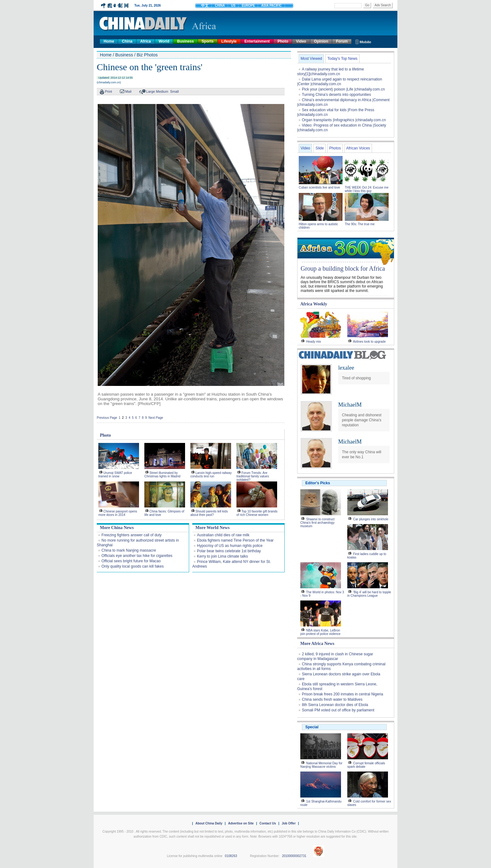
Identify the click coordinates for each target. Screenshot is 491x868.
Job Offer (289, 823)
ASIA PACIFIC (271, 5)
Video (301, 41)
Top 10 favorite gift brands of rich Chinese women (257, 513)
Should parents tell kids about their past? (209, 513)
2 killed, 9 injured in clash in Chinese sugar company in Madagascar (335, 656)
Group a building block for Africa (343, 268)
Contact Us (268, 823)
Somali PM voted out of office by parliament (338, 710)
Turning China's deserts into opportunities (336, 95)
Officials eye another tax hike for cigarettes (137, 556)
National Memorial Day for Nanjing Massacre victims (321, 765)
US (233, 5)
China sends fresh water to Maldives (332, 699)
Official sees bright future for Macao (131, 561)
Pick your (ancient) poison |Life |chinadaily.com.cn (343, 89)
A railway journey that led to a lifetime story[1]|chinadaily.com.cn (331, 72)
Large (151, 91)
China (127, 41)
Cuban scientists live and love (320, 187)
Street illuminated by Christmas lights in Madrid (162, 475)
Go (367, 5)
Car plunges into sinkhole (371, 519)
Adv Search (383, 5)
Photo (283, 41)
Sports (208, 41)
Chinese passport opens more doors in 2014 (118, 513)
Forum (342, 41)
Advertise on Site (241, 823)
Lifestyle (229, 41)
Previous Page (107, 418)
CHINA (220, 5)
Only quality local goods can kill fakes (133, 566)
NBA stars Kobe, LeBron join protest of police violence (320, 632)
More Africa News (317, 644)
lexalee (346, 368)
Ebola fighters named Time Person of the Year (235, 540)
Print (109, 91)
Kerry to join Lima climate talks (222, 556)
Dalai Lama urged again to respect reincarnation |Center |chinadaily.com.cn (340, 82)
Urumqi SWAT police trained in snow (115, 475)
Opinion (321, 41)
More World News (212, 528)
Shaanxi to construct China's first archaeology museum (317, 523)
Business (185, 41)
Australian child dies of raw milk (223, 535)
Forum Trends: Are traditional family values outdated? (253, 476)
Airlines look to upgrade (369, 342)
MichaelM (350, 405)
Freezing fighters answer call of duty (132, 535)
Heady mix (314, 342)
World (164, 41)
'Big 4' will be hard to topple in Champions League (369, 594)
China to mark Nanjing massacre (129, 550)
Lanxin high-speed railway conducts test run (211, 475)
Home (109, 41)
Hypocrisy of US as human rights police (230, 546)
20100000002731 (294, 856)
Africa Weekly (314, 304)
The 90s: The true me (360, 224)
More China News (117, 528)
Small (174, 91)
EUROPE (248, 5)
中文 (205, 6)
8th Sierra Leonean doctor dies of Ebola (335, 705)
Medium (162, 91)
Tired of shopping (356, 378)
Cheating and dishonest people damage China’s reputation (362, 420)
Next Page (156, 418)
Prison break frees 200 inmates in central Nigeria (342, 694)
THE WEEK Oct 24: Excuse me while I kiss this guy (367, 189)
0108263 (231, 856)
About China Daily (209, 823)
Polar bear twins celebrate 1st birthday (229, 551)
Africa (146, 41)
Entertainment (257, 41)
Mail (128, 91)
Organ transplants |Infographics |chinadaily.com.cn (344, 120)
